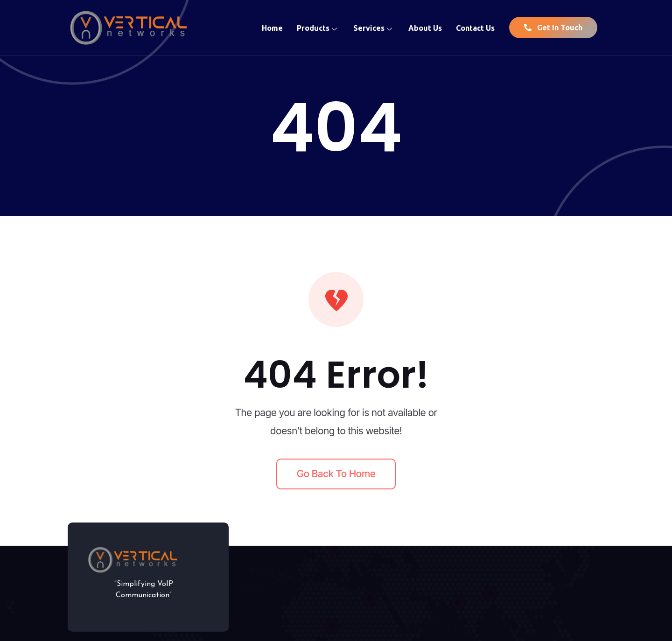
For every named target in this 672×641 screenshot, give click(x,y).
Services (374, 28)
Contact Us (475, 28)
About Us (425, 28)
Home (272, 28)
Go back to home (336, 474)
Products (318, 28)
